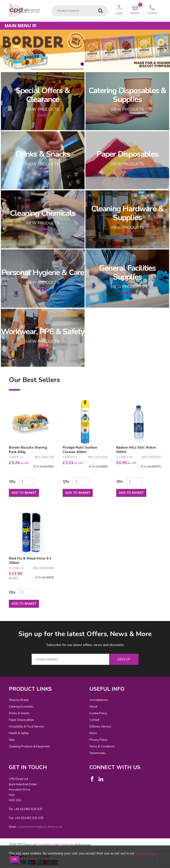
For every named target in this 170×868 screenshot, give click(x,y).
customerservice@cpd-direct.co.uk (40, 827)
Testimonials (98, 753)
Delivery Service (100, 727)
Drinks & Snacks (19, 713)
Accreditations (99, 700)
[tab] (82, 64)
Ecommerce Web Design (54, 845)
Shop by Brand (19, 700)
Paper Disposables (21, 720)
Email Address (0, 626)
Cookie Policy (98, 713)
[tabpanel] (85, 50)
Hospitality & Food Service (26, 727)
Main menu (20, 26)
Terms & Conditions (102, 746)
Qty (12, 481)
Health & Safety (19, 733)
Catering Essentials (21, 707)
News (93, 733)
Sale (12, 740)
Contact (94, 720)
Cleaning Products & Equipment (29, 746)
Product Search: (51, 5)
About (93, 707)
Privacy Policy (99, 740)
